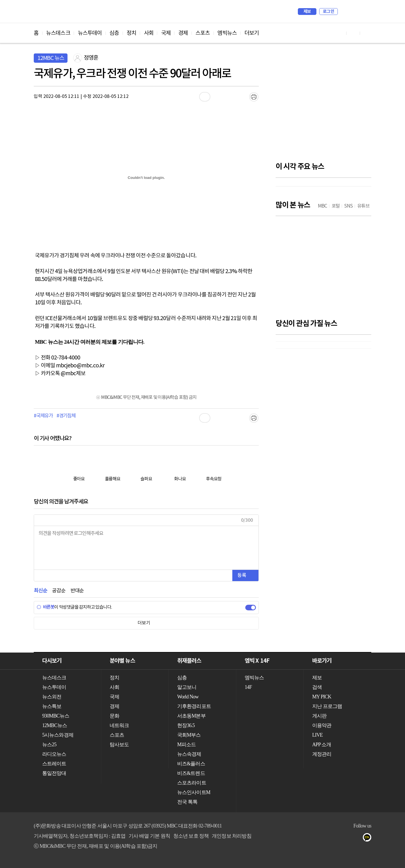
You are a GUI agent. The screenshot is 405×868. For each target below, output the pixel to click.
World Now (188, 697)
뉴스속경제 (189, 754)
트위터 (358, 838)
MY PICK (353, 12)
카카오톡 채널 (369, 838)
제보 (307, 12)
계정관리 (322, 754)
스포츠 (203, 33)
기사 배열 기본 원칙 (149, 836)
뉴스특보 (52, 706)
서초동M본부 (191, 716)
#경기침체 (66, 416)
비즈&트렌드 (191, 773)
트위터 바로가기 (367, 33)
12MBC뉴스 (55, 725)
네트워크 (119, 725)
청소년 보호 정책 (191, 836)
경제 (183, 33)
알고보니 (187, 687)
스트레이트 (54, 764)
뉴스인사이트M (194, 792)
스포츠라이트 (192, 783)
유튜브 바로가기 (340, 33)
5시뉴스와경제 (58, 735)
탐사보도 (119, 745)
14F (248, 687)
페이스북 (346, 838)
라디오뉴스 (54, 754)
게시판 (319, 716)
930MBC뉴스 (56, 716)
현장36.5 (186, 725)
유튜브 (335, 838)
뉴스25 (49, 745)
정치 (131, 33)
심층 (114, 33)
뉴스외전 (52, 697)
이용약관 (322, 725)
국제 (166, 33)
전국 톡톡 (187, 802)
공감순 (59, 591)
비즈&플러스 (191, 764)
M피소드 (186, 745)
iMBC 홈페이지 (365, 12)
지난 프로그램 (327, 706)
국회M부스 (189, 735)
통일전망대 (54, 773)
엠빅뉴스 (227, 33)
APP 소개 (322, 745)
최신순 (40, 591)
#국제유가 (43, 416)
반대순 (77, 591)
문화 (114, 716)
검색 (345, 12)
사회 (149, 33)
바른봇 (45, 607)
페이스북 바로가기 (353, 33)
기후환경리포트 (194, 706)
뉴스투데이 (90, 33)
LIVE (317, 735)
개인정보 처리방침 (231, 836)
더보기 (252, 33)
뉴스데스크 (58, 33)
